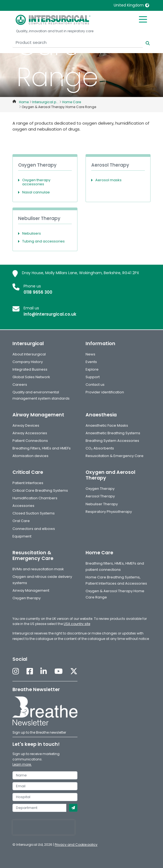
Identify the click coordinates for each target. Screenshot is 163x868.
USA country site (77, 624)
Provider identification (105, 392)
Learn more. (22, 764)
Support (93, 377)
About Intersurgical (29, 354)
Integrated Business (30, 369)
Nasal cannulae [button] (36, 192)
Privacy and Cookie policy (76, 845)
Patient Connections (30, 441)
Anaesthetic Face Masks (107, 425)
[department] (39, 808)
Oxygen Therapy (100, 489)
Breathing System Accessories (112, 441)
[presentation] (44, 827)
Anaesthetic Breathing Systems (113, 433)
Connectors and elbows (34, 529)
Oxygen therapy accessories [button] (36, 182)
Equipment (22, 536)
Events (91, 362)
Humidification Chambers (35, 498)
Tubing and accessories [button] (43, 241)
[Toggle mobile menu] (143, 19)
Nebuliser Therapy (102, 504)
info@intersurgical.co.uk (50, 314)
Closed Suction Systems (34, 513)
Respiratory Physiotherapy (109, 512)
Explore (92, 369)
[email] (45, 786)
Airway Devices (26, 425)
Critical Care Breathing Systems (40, 490)
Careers (20, 385)
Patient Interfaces (28, 483)
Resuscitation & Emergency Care (115, 456)
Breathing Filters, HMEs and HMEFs (42, 448)
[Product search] (78, 43)
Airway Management (31, 590)
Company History (28, 362)
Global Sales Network (31, 377)
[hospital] (45, 797)
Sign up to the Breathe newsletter (39, 732)
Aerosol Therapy (100, 496)
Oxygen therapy (27, 598)
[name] (45, 775)
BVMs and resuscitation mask (38, 569)
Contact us (95, 385)
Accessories (23, 506)
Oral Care (21, 521)
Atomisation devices (30, 456)
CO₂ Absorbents (100, 448)
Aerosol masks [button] (108, 180)
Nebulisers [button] (32, 233)
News (90, 354)
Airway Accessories (30, 433)
